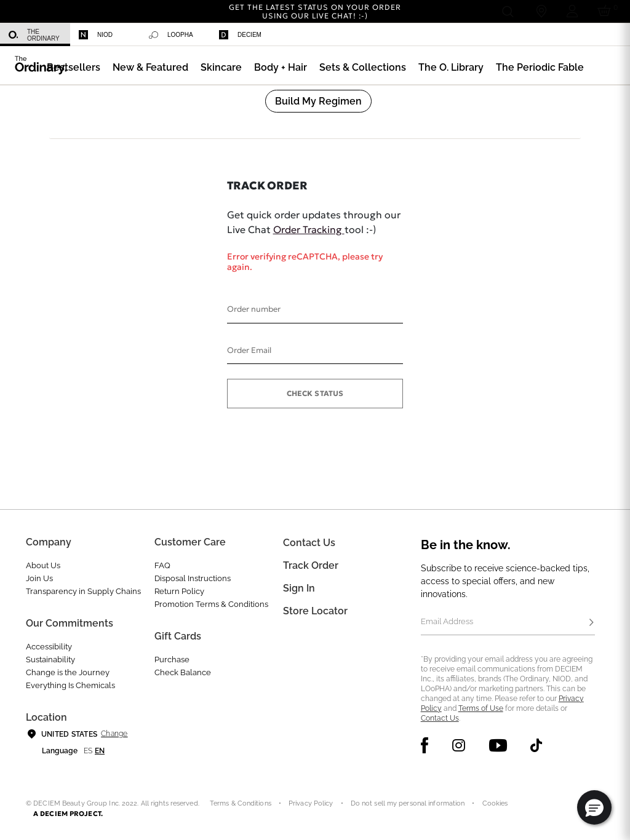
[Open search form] (507, 11)
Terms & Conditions (241, 803)
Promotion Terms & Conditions (211, 604)
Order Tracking (309, 229)
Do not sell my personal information (408, 803)
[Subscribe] (591, 623)
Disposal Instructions (193, 578)
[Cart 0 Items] (606, 11)
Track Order (311, 565)
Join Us (39, 578)
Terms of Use (481, 708)
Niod (96, 35)
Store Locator (315, 611)
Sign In (299, 588)
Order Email (249, 350)
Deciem (240, 35)
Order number (254, 309)
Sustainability (50, 660)
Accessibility (49, 647)
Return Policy (179, 591)
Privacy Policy (311, 803)
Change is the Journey (68, 672)
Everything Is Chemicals (70, 685)
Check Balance (183, 672)
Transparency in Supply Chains (83, 591)
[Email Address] (508, 623)
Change (114, 734)
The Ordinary (34, 35)
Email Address (447, 621)
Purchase (172, 660)
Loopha (171, 35)
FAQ (162, 565)
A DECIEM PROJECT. (68, 814)
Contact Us (440, 718)
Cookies (495, 803)
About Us (43, 565)
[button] (150, 67)
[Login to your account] (572, 11)
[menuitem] (35, 35)
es (88, 751)
